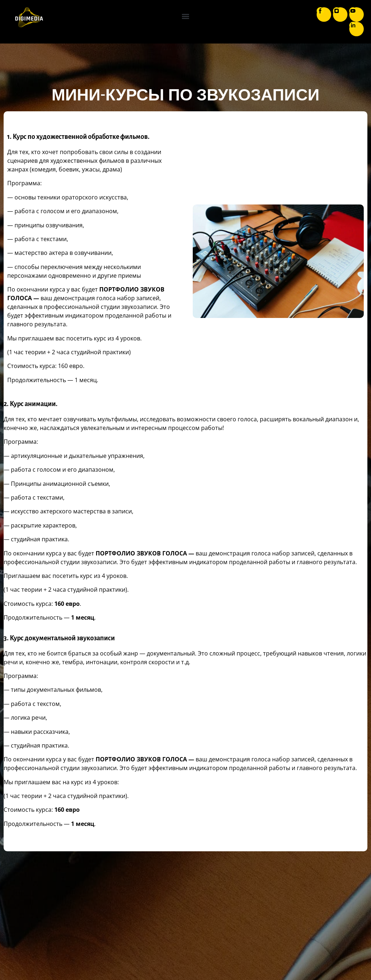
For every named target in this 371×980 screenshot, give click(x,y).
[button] (185, 16)
